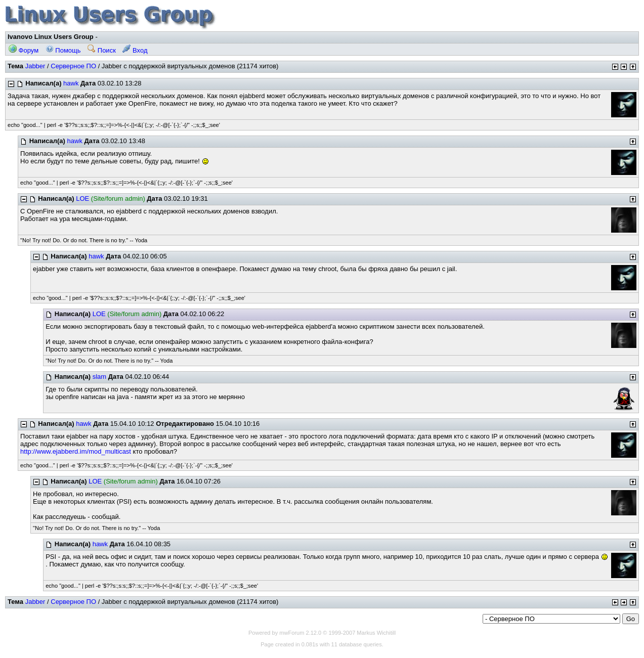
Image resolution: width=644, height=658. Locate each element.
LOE (82, 199)
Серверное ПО (73, 66)
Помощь (63, 50)
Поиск (102, 50)
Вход (135, 50)
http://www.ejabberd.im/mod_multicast (76, 451)
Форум (24, 50)
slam (99, 377)
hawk (71, 83)
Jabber (35, 66)
